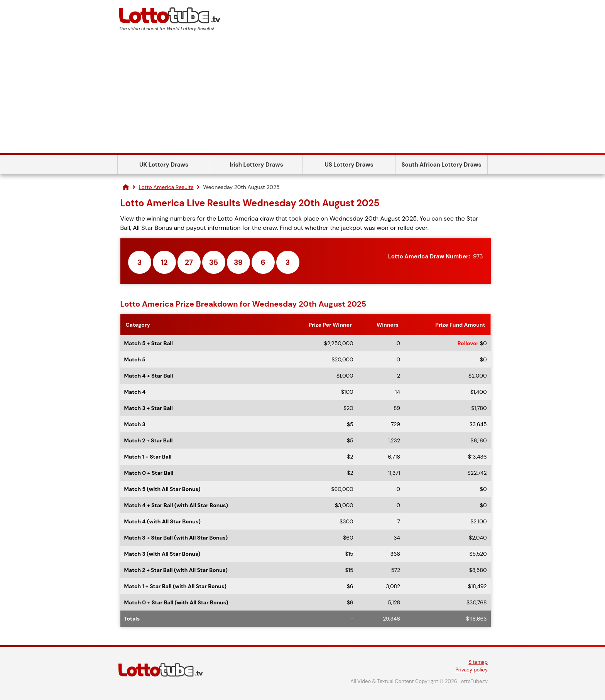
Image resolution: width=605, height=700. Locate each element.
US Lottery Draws (349, 165)
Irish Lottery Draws (256, 165)
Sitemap (478, 662)
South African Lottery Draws (442, 165)
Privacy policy (471, 670)
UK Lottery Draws (164, 165)
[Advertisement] (302, 95)
